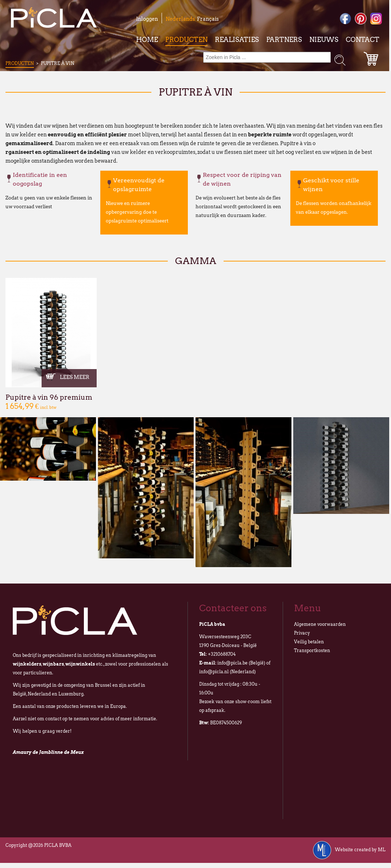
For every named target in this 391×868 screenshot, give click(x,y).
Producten (186, 40)
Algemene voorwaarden (320, 624)
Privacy (302, 633)
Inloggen (147, 19)
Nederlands (180, 19)
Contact (363, 40)
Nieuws (324, 40)
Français (208, 19)
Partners (284, 40)
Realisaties (237, 40)
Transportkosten (312, 650)
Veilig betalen (309, 642)
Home (147, 40)
